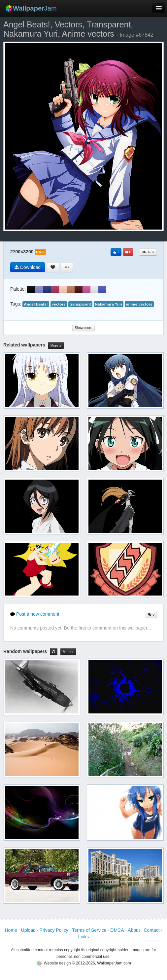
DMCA (117, 930)
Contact (151, 930)
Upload (28, 930)
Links (84, 937)
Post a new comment (35, 614)
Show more (83, 328)
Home (11, 930)
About (134, 930)
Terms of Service (89, 930)
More (56, 346)
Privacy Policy (54, 930)
